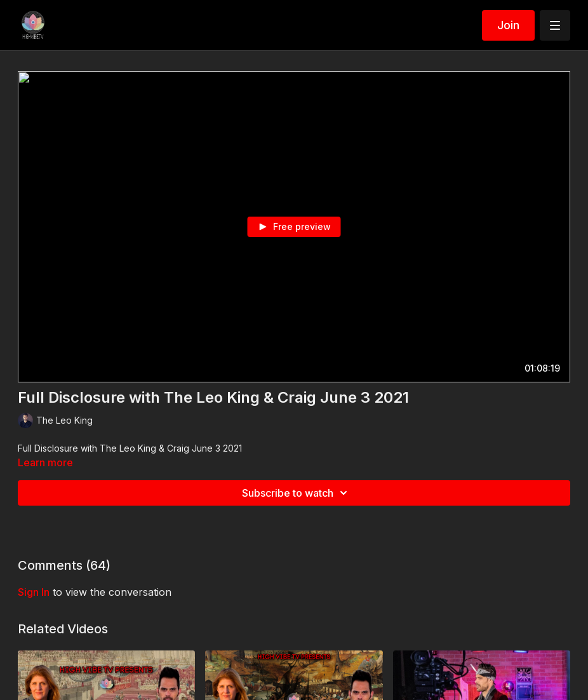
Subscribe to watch (297, 493)
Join (508, 25)
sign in (34, 592)
